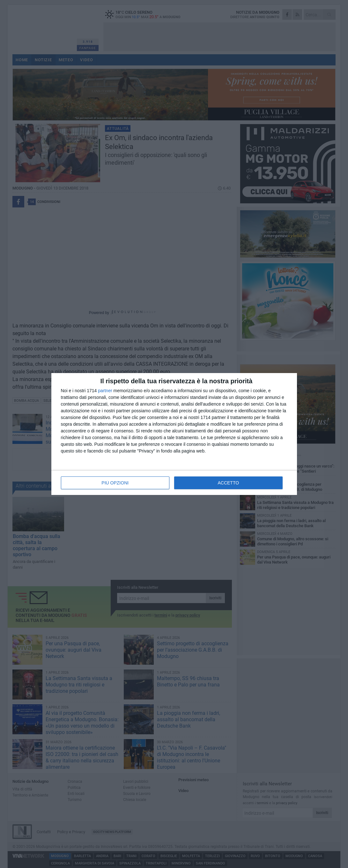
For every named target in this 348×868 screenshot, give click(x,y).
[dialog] (174, 434)
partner (105, 391)
